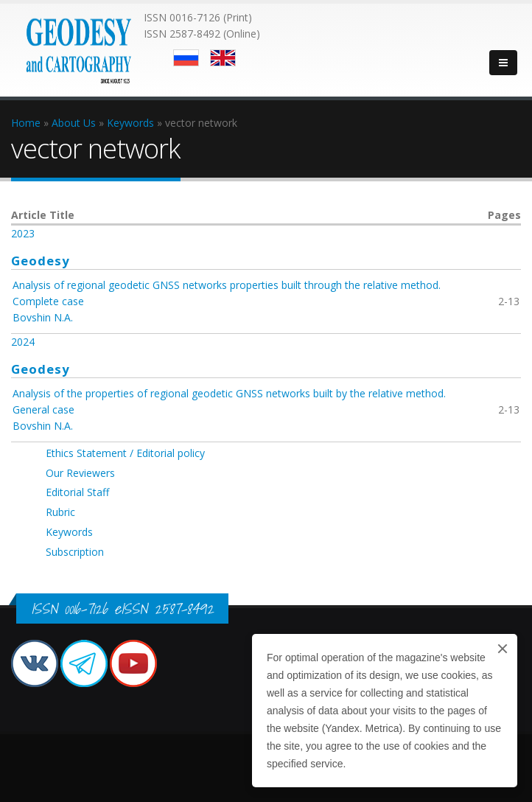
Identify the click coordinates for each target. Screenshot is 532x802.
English (223, 58)
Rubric (60, 512)
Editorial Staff (77, 492)
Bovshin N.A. (43, 317)
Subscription (75, 552)
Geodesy (41, 261)
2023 (23, 233)
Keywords (69, 532)
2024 (23, 342)
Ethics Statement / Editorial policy (125, 453)
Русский (186, 58)
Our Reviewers (80, 473)
